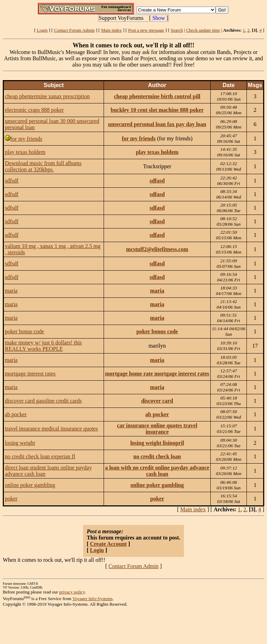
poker (11, 499)
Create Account (108, 544)
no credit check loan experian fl (40, 456)
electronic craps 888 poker (34, 110)
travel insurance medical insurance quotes (51, 429)
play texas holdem (25, 152)
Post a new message (146, 30)
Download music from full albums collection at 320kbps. (43, 166)
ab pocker (16, 414)
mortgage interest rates (30, 374)
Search (177, 30)
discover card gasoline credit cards (43, 401)
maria (11, 291)
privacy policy (72, 592)
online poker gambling (30, 485)
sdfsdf (12, 181)
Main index (112, 30)
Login (42, 30)
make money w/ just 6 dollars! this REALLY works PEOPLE (43, 346)
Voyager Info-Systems (92, 599)
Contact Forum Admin (74, 30)
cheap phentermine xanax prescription (47, 96)
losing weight (20, 443)
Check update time (203, 30)
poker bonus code (25, 331)
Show (159, 18)
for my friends (26, 139)
